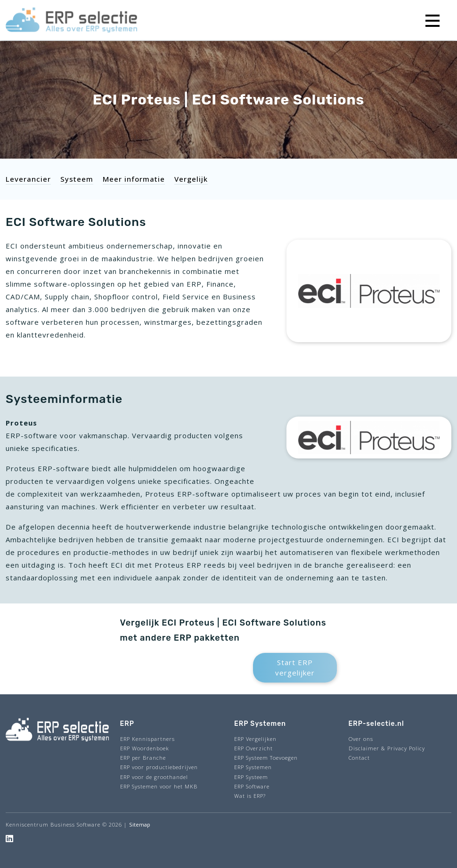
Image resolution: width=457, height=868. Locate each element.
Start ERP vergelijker (295, 668)
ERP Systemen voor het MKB (159, 786)
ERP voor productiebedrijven (159, 767)
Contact (359, 758)
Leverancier (28, 179)
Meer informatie (134, 179)
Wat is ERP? (250, 796)
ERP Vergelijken (255, 739)
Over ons (361, 739)
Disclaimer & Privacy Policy (387, 748)
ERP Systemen (253, 767)
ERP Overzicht (253, 748)
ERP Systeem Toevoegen (266, 758)
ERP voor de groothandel (154, 777)
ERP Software (252, 786)
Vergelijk (191, 179)
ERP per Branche (143, 758)
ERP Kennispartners (147, 739)
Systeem (77, 179)
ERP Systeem (251, 777)
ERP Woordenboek (145, 748)
